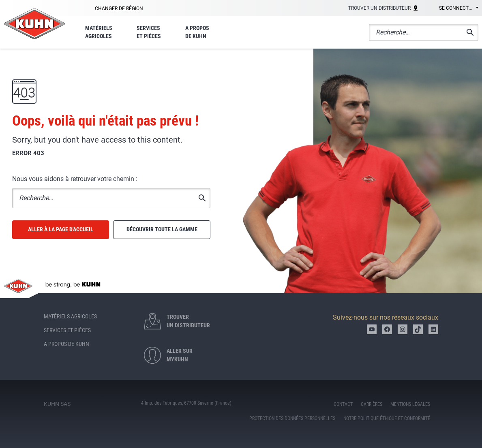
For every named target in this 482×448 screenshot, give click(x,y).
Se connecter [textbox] (457, 8)
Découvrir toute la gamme (162, 229)
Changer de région (119, 9)
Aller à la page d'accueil (61, 229)
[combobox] (453, 9)
